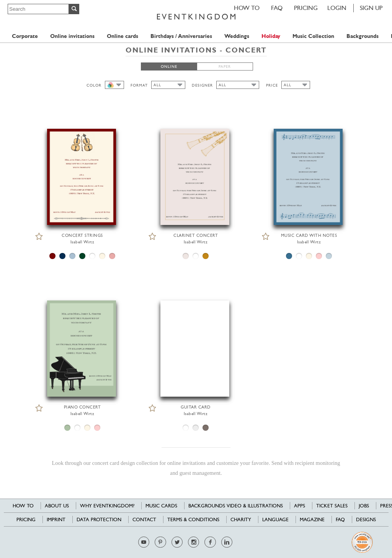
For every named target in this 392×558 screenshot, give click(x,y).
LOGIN (337, 8)
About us (57, 506)
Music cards (161, 506)
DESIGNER (202, 85)
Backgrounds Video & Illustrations (236, 506)
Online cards (122, 36)
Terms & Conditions (193, 519)
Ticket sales (332, 506)
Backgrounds (363, 36)
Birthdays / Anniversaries (181, 36)
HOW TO (247, 8)
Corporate (25, 36)
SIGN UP (371, 8)
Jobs (364, 506)
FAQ (277, 8)
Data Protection (99, 519)
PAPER (225, 66)
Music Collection (313, 36)
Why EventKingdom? (107, 506)
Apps (300, 506)
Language (275, 519)
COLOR (94, 85)
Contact (144, 519)
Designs (366, 519)
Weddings (237, 36)
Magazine (312, 519)
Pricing (306, 8)
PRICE (272, 85)
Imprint (56, 519)
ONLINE (169, 66)
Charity (241, 519)
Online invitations (72, 36)
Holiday (271, 36)
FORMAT (139, 85)
